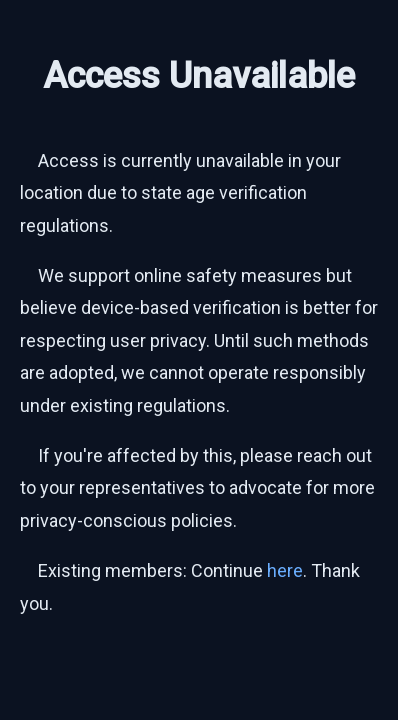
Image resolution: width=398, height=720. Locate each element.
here (285, 570)
